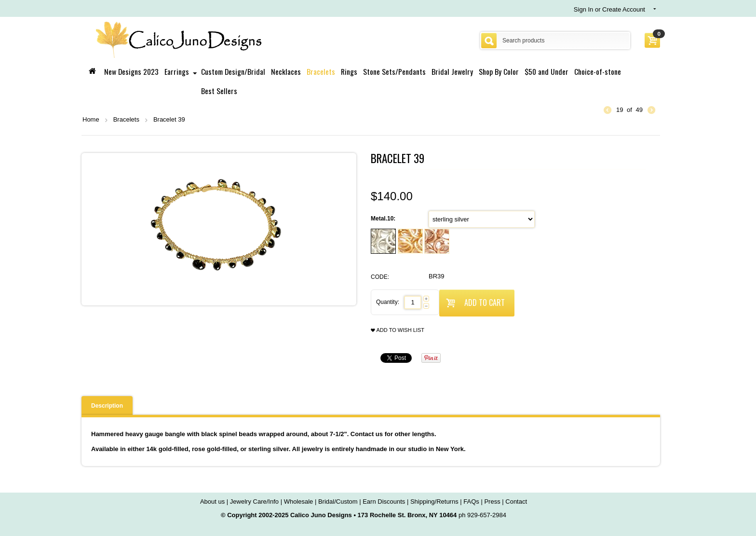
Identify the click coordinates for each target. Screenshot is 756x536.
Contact (516, 502)
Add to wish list (398, 330)
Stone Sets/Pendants (394, 71)
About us (212, 502)
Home (91, 119)
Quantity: (388, 302)
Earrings (177, 71)
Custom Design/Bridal (233, 71)
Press (492, 502)
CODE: (380, 277)
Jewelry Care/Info (254, 502)
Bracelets (321, 71)
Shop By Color (499, 71)
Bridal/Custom (338, 502)
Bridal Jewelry (452, 71)
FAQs (471, 502)
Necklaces (286, 71)
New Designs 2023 (131, 71)
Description (107, 406)
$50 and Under (547, 71)
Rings (349, 71)
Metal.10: (384, 219)
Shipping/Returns (434, 502)
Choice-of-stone (598, 71)
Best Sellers (219, 91)
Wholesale (299, 502)
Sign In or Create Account (609, 9)
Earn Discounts (384, 502)
